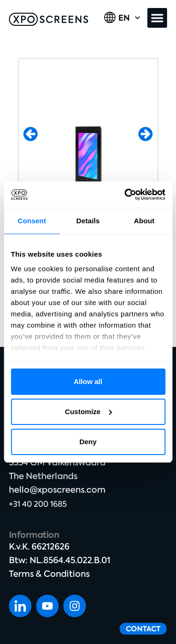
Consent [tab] (32, 221)
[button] (157, 18)
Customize (88, 412)
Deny (88, 442)
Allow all (88, 381)
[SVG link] (49, 19)
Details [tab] (88, 221)
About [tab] (144, 221)
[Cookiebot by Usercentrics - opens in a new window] (125, 195)
